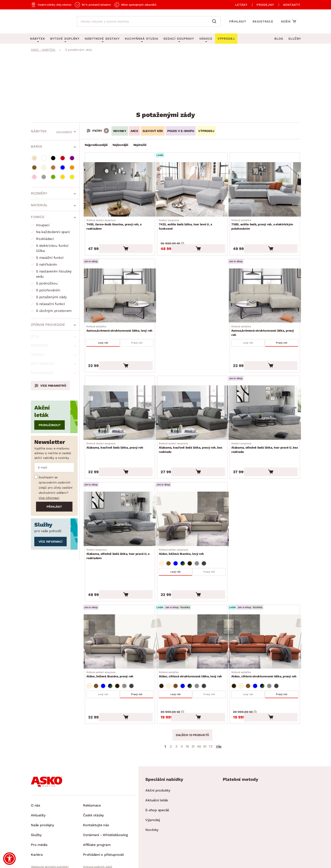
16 (187, 715)
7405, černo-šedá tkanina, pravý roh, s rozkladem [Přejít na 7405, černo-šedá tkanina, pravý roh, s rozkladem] (120, 222)
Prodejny (265, 5)
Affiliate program (97, 813)
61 (205, 715)
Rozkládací (42, 238)
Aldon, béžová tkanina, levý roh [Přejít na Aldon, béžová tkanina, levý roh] (183, 530)
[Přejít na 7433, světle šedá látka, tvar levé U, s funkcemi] (192, 188)
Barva (37, 146)
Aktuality (38, 783)
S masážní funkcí (47, 257)
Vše (219, 715)
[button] (9, 859)
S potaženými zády (49, 296)
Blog (279, 39)
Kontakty (292, 5)
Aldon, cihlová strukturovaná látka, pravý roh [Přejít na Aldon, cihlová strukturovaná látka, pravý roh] (265, 648)
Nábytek (39, 130)
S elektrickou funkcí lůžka (50, 247)
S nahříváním (44, 264)
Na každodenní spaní (50, 231)
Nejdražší (140, 145)
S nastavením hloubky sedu (51, 273)
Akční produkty (158, 758)
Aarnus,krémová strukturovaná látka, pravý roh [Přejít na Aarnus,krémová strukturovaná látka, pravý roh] (265, 322)
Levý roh (104, 334)
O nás (35, 773)
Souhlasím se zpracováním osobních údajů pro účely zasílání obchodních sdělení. (56, 439)
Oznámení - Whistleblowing (105, 803)
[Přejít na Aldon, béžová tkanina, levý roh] (192, 498)
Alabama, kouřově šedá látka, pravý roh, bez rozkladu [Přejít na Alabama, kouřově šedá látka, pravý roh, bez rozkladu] (192, 432)
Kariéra (37, 823)
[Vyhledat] (215, 21)
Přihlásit (238, 21)
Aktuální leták (157, 768)
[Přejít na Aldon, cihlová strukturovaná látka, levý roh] (192, 615)
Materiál (39, 204)
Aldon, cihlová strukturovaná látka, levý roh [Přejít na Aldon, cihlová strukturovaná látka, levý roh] (192, 646)
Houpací (40, 224)
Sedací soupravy (179, 39)
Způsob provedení (48, 324)
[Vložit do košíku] (140, 240)
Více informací (49, 452)
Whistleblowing (40, 842)
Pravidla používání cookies (99, 842)
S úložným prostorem (51, 310)
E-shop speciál (157, 778)
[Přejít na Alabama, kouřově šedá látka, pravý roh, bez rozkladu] (192, 398)
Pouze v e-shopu (181, 131)
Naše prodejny (42, 793)
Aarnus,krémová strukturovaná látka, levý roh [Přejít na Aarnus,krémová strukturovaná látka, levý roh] (120, 322)
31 (193, 715)
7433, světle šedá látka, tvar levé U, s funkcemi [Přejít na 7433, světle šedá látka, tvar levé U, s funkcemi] (192, 222)
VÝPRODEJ (206, 131)
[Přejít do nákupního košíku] (289, 21)
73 (211, 715)
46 (199, 715)
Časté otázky (93, 783)
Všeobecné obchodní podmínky (50, 835)
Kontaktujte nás (96, 793)
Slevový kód (153, 131)
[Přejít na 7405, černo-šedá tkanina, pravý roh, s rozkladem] (120, 188)
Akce (134, 131)
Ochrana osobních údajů (98, 835)
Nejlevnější (120, 145)
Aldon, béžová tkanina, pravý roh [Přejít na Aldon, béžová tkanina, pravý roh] (112, 646)
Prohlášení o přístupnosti (103, 823)
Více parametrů (53, 340)
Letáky (241, 5)
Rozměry (39, 192)
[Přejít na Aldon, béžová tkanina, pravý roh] (120, 615)
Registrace (263, 21)
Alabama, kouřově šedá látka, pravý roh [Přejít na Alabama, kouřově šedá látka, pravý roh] (117, 430)
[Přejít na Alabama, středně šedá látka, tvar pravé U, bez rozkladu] (265, 398)
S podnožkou (44, 282)
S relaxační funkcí (48, 303)
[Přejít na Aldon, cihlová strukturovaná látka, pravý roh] (265, 615)
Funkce (38, 216)
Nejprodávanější (96, 145)
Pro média (39, 813)
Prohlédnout (50, 379)
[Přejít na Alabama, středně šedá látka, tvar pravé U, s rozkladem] (120, 498)
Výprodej (153, 788)
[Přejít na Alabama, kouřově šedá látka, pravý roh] (120, 398)
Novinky (120, 131)
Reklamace (92, 773)
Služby (295, 39)
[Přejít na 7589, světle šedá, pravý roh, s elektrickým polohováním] (265, 188)
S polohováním (46, 289)
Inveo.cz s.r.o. (182, 861)
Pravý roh (136, 334)
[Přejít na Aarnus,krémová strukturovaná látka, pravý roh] (265, 288)
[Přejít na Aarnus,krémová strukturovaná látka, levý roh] (120, 288)
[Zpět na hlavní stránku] (50, 21)
